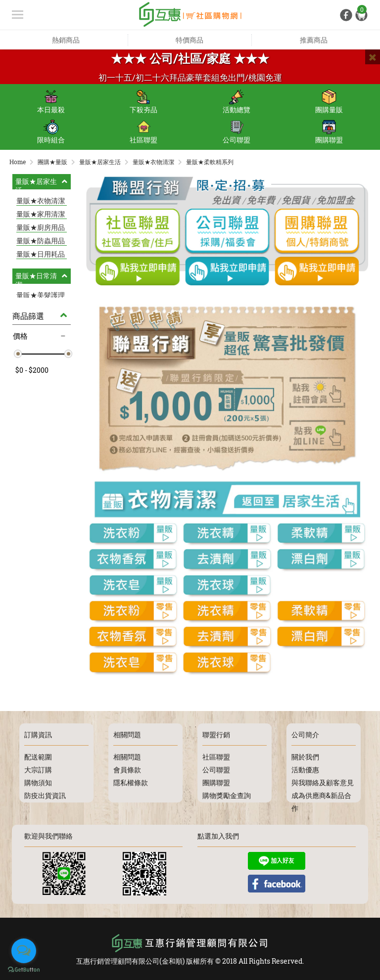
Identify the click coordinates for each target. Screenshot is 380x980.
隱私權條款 (131, 782)
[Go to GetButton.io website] (24, 970)
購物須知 (38, 782)
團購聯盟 (329, 132)
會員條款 (127, 770)
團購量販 (329, 102)
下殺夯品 (143, 102)
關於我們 (305, 757)
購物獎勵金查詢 (227, 795)
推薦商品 (314, 40)
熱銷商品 (66, 40)
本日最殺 (51, 102)
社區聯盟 (143, 132)
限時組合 (51, 132)
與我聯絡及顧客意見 (323, 782)
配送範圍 (38, 757)
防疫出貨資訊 (45, 795)
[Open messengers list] (24, 951)
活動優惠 (305, 770)
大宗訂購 (38, 770)
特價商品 (190, 40)
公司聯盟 (237, 132)
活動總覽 (237, 102)
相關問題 (127, 757)
